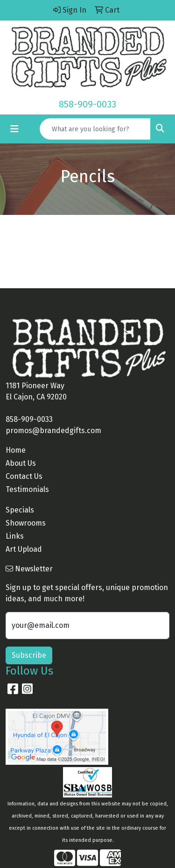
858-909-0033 (87, 104)
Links (15, 536)
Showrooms (26, 523)
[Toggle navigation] (14, 129)
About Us (21, 463)
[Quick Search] (95, 129)
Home (16, 450)
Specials (20, 510)
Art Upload (24, 549)
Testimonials (27, 489)
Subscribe (29, 655)
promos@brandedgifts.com (53, 430)
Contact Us (24, 476)
